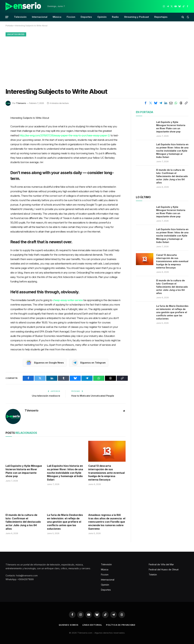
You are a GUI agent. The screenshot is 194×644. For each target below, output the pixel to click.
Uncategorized (16, 34)
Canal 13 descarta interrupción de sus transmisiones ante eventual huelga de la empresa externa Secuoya (106, 473)
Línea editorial (92, 625)
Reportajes (161, 17)
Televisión (20, 17)
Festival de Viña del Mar (161, 564)
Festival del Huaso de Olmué (164, 569)
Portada (9, 26)
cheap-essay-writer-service (68, 300)
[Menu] (7, 17)
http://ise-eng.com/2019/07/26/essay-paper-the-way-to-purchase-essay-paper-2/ (65, 135)
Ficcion (71, 17)
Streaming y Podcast (137, 17)
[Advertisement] (97, 61)
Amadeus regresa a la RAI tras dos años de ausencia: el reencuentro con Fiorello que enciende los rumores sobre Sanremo (107, 522)
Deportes (86, 17)
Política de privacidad (121, 625)
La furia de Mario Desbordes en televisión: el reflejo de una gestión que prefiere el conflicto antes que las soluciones (65, 522)
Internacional (40, 17)
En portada (145, 112)
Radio (115, 17)
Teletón (153, 575)
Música (57, 17)
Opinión (102, 17)
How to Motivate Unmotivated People (93, 396)
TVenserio (21, 103)
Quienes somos (69, 625)
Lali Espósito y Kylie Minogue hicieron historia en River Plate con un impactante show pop (24, 471)
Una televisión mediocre (46, 396)
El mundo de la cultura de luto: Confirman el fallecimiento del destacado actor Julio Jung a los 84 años (23, 522)
